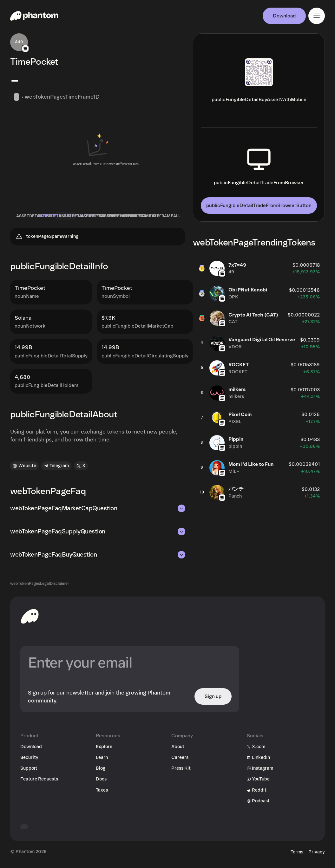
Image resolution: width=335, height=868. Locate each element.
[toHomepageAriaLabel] (30, 619)
